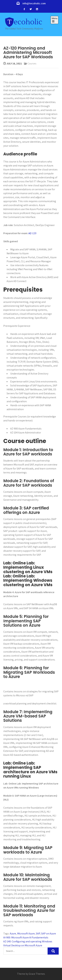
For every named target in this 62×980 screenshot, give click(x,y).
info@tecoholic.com (34, 3)
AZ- (30, 233)
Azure (13, 934)
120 (34, 233)
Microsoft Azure (26, 934)
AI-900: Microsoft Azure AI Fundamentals (26, 937)
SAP (38, 934)
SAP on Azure (49, 934)
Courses (32, 63)
